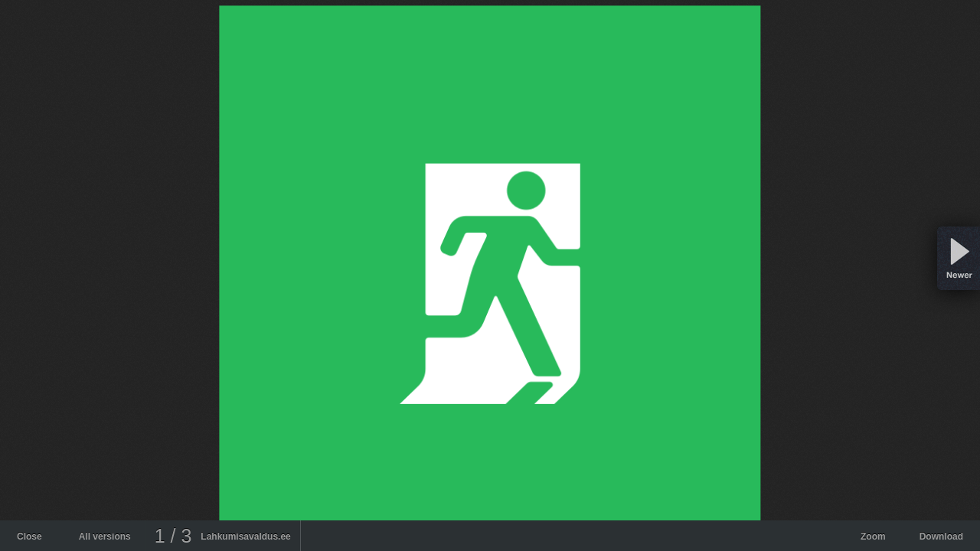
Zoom (873, 536)
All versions (105, 536)
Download (941, 536)
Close (29, 536)
